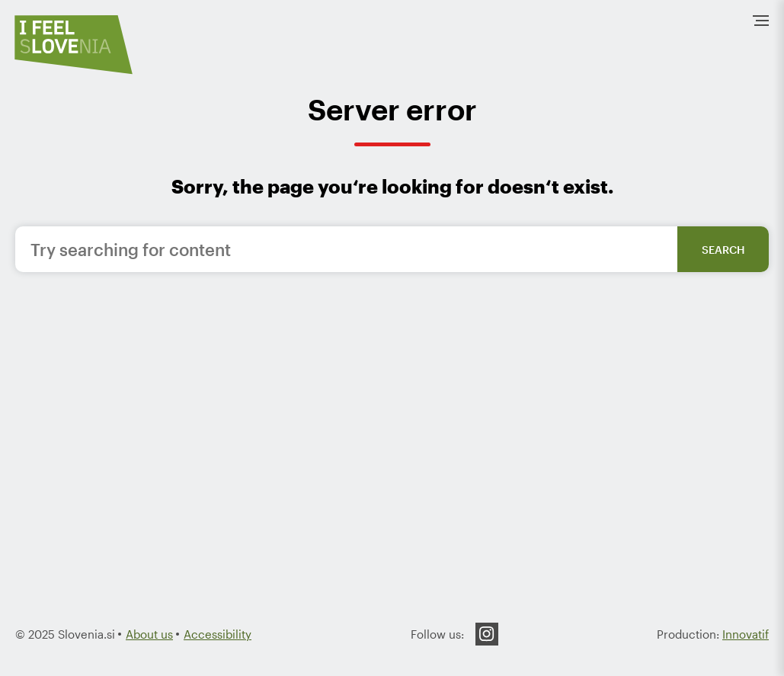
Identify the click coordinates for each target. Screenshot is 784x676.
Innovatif (746, 634)
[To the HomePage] (74, 45)
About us (149, 634)
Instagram (487, 634)
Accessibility (218, 634)
